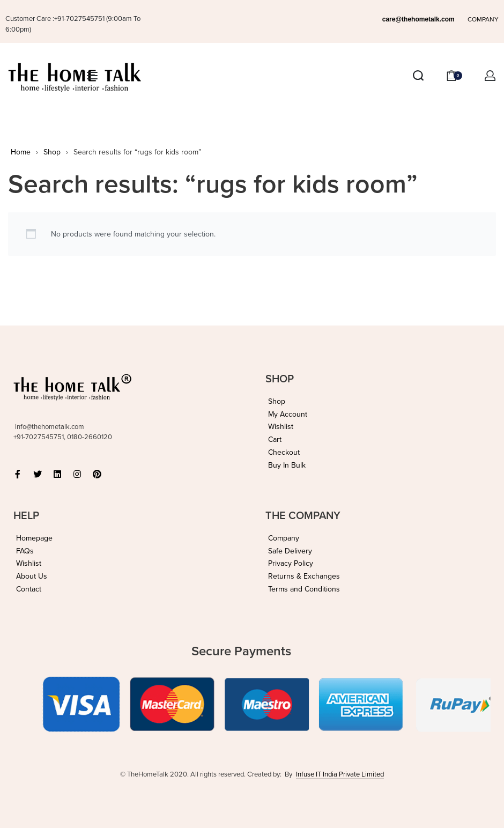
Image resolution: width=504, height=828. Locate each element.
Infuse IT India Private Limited (340, 774)
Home (21, 152)
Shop (52, 152)
